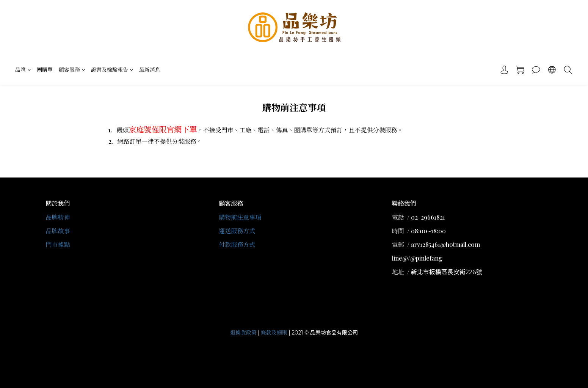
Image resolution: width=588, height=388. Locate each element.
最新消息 (150, 70)
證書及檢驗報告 (112, 70)
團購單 (45, 70)
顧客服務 (72, 70)
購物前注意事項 (240, 217)
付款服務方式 (237, 244)
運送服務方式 (237, 231)
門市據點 (58, 244)
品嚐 (23, 70)
